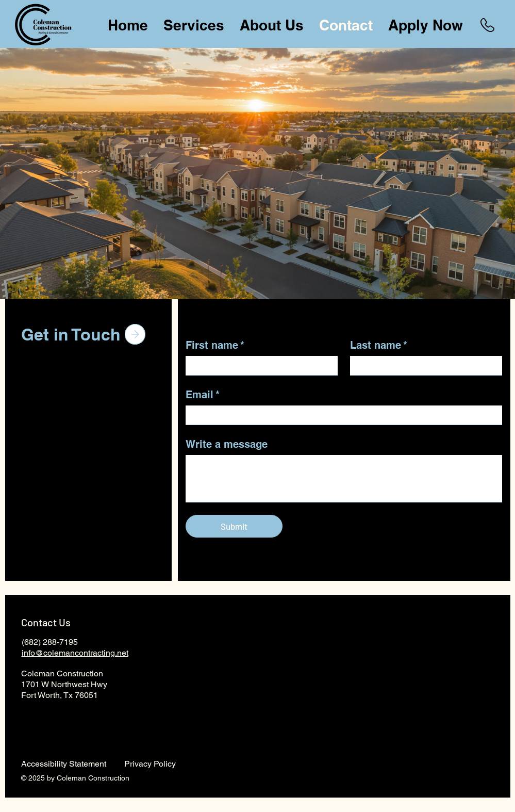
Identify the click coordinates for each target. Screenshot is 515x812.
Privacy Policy (150, 764)
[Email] (341, 415)
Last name (379, 345)
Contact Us (46, 622)
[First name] (259, 366)
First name (215, 345)
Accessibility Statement (64, 764)
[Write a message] (344, 478)
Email (203, 395)
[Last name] (423, 366)
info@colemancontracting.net (75, 653)
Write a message (227, 444)
